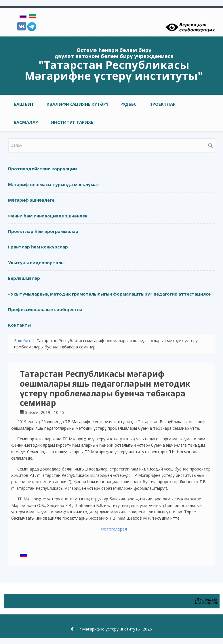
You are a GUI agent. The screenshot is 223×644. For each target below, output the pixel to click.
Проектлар (162, 104)
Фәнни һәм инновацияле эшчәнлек (48, 216)
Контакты (19, 325)
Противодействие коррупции (42, 169)
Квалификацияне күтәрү (78, 104)
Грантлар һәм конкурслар (38, 247)
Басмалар (26, 122)
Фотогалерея (114, 529)
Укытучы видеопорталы (36, 263)
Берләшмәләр (24, 278)
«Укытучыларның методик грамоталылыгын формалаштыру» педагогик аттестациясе (109, 294)
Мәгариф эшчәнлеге (31, 200)
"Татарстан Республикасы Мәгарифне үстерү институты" (114, 70)
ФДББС (129, 104)
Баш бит (24, 104)
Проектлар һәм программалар (43, 231)
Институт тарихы (73, 122)
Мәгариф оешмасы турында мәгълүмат (54, 184)
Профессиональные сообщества (45, 309)
